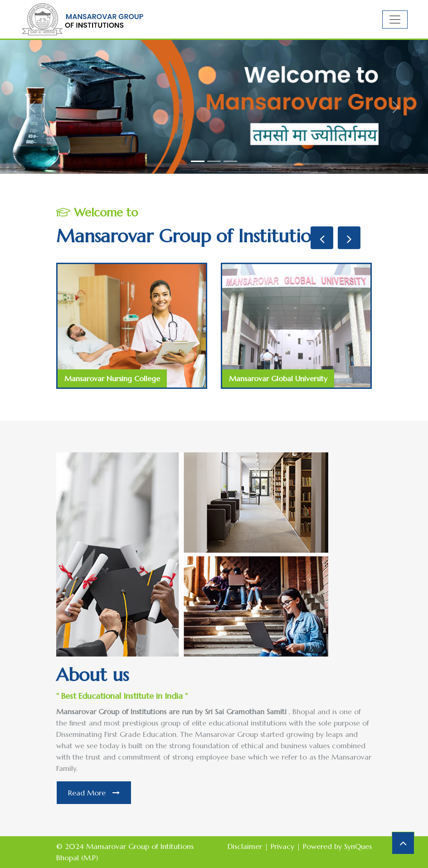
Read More (94, 793)
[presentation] (322, 238)
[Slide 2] (214, 161)
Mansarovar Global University (278, 378)
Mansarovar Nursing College (112, 378)
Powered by (337, 846)
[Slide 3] (230, 161)
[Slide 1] (198, 161)
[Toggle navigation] (395, 20)
